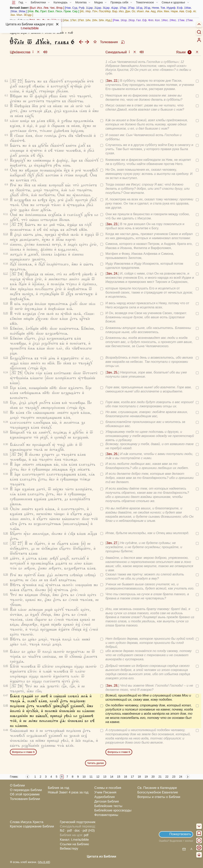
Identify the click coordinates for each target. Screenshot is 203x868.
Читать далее (96, 763)
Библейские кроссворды (113, 810)
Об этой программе (25, 794)
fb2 (62, 831)
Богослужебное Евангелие (158, 792)
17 (132, 777)
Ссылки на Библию (74, 844)
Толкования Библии (25, 799)
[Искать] (199, 32)
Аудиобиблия (105, 797)
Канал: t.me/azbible (74, 840)
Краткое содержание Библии (32, 826)
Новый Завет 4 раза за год (68, 792)
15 (119, 777)
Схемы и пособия (108, 788)
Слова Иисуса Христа (27, 822)
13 (105, 777)
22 (167, 777)
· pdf (69, 831)
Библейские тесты (108, 806)
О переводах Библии (26, 790)
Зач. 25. (112, 372)
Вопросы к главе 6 (23, 752)
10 (84, 777)
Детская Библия (107, 801)
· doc (76, 831)
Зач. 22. (112, 81)
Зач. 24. (112, 273)
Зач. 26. (112, 454)
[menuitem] (199, 40)
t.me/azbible (30, 28)
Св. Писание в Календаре (157, 788)
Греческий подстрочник (78, 822)
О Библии (17, 785)
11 (91, 777)
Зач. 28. (112, 686)
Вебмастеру (69, 849)
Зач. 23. (112, 224)
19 (146, 777)
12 (98, 777)
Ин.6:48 (44, 862)
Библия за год (58, 788)
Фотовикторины (106, 815)
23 (174, 777)
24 (181, 777)
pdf (86, 835)
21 (160, 777)
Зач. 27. (112, 543)
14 (112, 777)
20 (153, 777)
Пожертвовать (180, 834)
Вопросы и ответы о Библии (159, 797)
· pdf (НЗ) (88, 831)
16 (125, 777)
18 (139, 777)
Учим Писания (105, 792)
